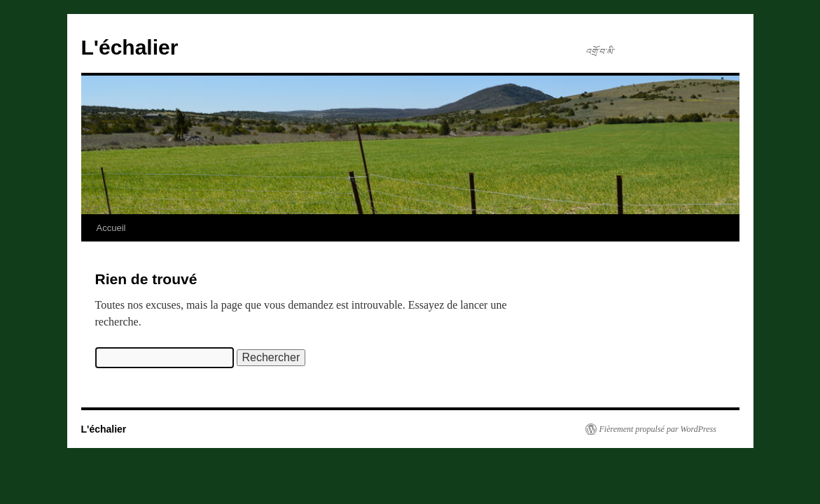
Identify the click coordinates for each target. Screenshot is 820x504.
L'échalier (130, 47)
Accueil (111, 228)
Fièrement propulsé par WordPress (658, 429)
